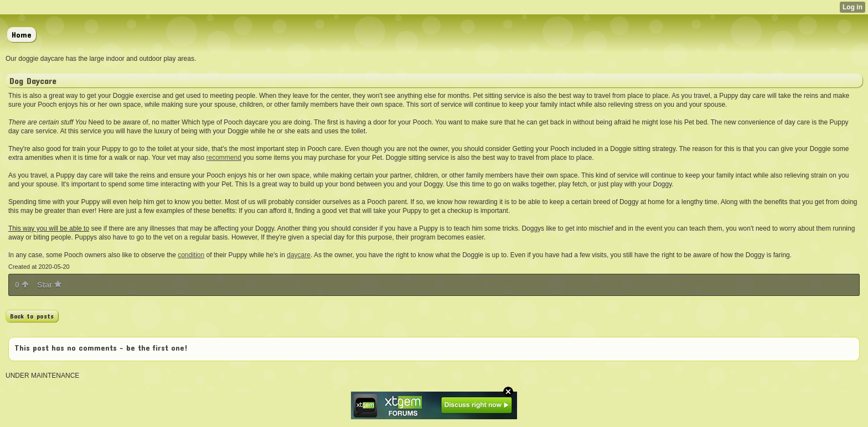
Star (49, 285)
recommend (224, 158)
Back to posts (32, 316)
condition (191, 255)
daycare (299, 255)
